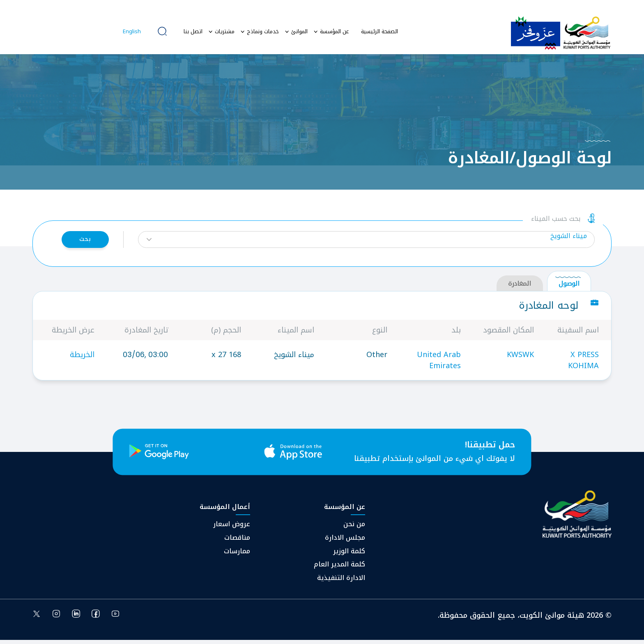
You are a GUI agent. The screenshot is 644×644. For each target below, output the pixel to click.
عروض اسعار (232, 528)
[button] (366, 241)
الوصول (569, 287)
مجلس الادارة (345, 542)
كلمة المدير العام (339, 568)
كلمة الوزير (349, 555)
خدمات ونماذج (263, 31)
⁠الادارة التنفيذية (341, 582)
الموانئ (299, 31)
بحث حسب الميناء (556, 221)
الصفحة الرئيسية (379, 31)
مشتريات (225, 31)
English (132, 31)
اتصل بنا (193, 31)
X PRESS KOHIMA (583, 363)
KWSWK (520, 358)
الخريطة (82, 358)
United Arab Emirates (439, 363)
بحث (83, 241)
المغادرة (520, 287)
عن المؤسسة (334, 31)
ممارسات (237, 555)
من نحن (354, 528)
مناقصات (237, 542)
